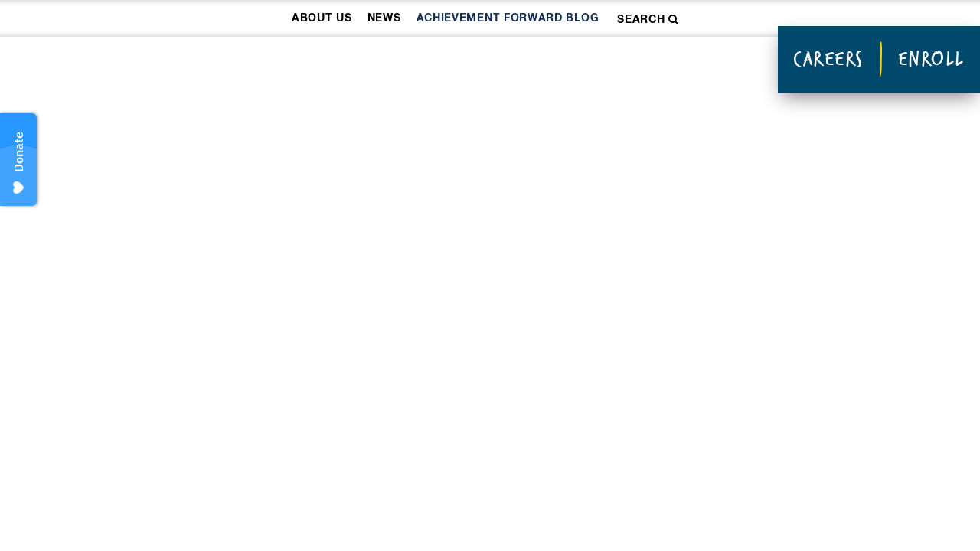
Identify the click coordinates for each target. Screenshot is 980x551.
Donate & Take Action (655, 62)
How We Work (314, 62)
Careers (828, 59)
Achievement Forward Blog (508, 18)
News (384, 18)
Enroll (931, 59)
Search (648, 20)
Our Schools (467, 62)
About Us (322, 18)
